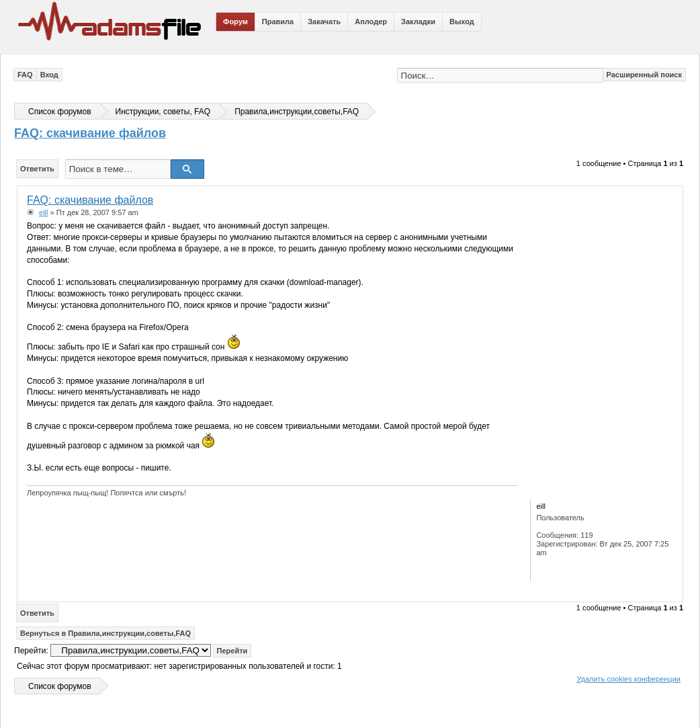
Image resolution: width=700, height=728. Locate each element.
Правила (278, 22)
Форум (235, 22)
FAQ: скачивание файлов (90, 133)
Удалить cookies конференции (628, 679)
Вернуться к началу (669, 592)
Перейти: (31, 651)
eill (43, 212)
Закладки (418, 22)
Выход (462, 22)
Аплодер (371, 22)
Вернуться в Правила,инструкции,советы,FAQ (105, 633)
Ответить (37, 169)
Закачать (324, 22)
